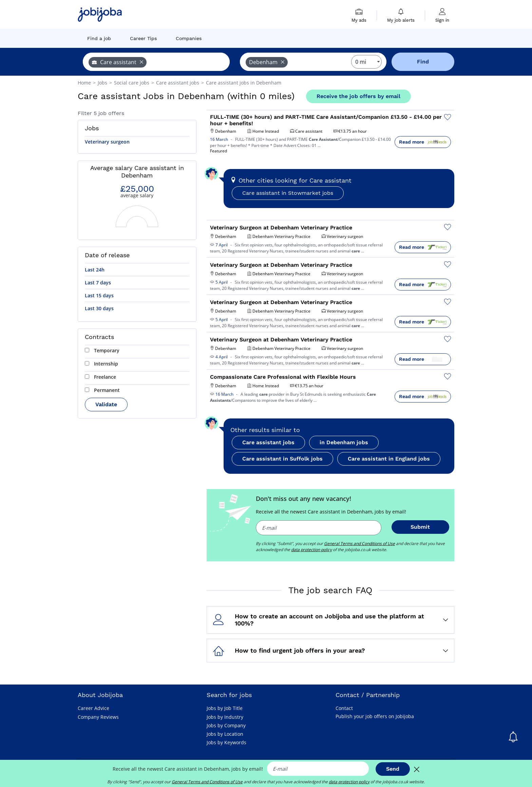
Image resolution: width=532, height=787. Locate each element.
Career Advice (93, 708)
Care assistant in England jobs (389, 459)
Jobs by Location (225, 734)
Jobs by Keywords (226, 742)
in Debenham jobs (344, 442)
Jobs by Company (226, 725)
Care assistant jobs (268, 442)
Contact (344, 708)
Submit (420, 527)
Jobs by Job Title (225, 708)
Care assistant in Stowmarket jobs (288, 193)
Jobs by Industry (225, 717)
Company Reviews (98, 717)
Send (393, 769)
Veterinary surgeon (107, 142)
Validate (106, 404)
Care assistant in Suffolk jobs (282, 459)
